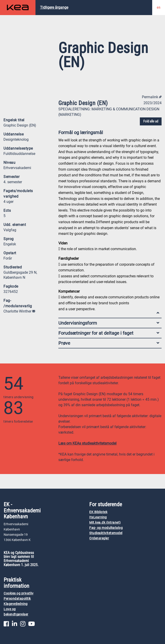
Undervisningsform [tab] (109, 323)
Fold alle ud (151, 121)
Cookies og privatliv (19, 593)
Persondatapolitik (17, 599)
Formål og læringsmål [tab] (109, 134)
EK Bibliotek (98, 512)
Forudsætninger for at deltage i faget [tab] (109, 333)
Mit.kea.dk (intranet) (105, 523)
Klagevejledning (16, 604)
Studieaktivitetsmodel (106, 533)
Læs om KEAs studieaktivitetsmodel (87, 443)
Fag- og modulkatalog (106, 528)
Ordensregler (99, 538)
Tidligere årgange (54, 7)
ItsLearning (98, 517)
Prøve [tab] (109, 343)
